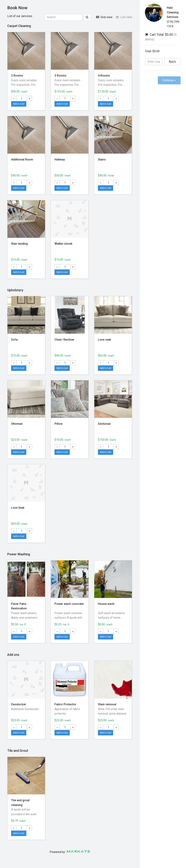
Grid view (104, 17)
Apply (172, 62)
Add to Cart (19, 104)
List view (124, 17)
